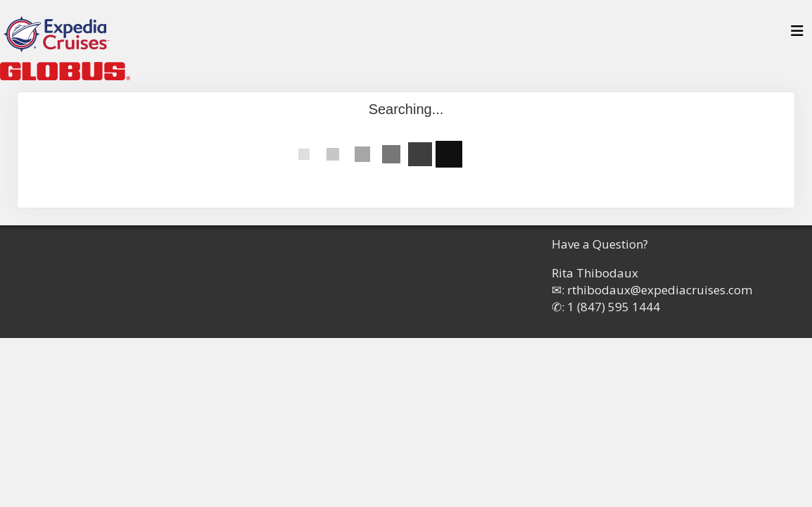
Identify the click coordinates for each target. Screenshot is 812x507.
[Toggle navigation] (797, 35)
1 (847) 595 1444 (614, 307)
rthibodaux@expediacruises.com (660, 290)
